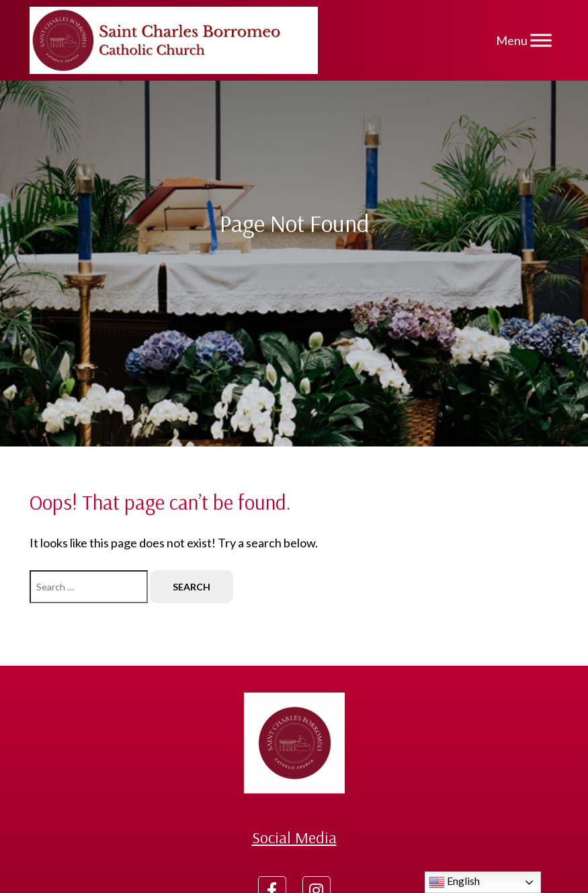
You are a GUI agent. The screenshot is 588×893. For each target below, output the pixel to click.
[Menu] (541, 40)
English (454, 882)
